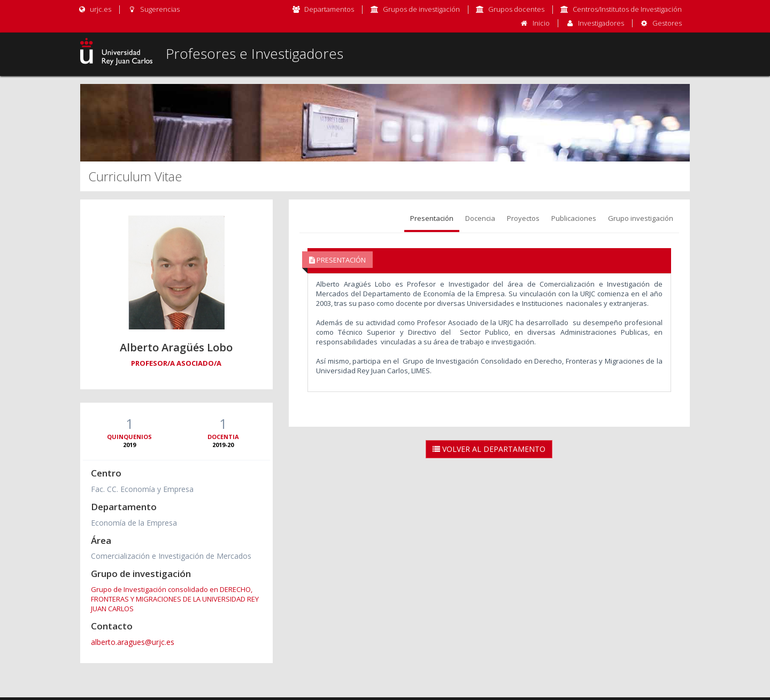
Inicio (541, 23)
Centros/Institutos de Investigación (627, 9)
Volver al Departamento (489, 449)
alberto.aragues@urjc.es (133, 642)
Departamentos (329, 9)
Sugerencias (153, 9)
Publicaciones (574, 218)
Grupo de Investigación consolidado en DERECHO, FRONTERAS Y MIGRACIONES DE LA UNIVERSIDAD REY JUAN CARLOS (175, 599)
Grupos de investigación (421, 9)
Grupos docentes (516, 9)
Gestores (667, 23)
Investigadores (601, 23)
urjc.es (94, 9)
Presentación (432, 218)
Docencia (480, 218)
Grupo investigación (641, 218)
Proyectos (523, 218)
